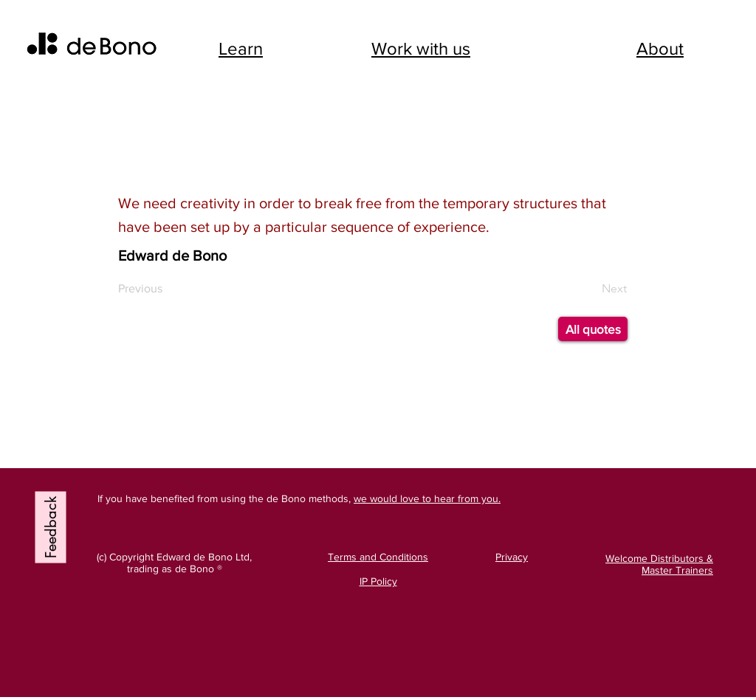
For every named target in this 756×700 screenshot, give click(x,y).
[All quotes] (593, 329)
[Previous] (148, 289)
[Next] (590, 289)
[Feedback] (51, 528)
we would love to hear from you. (427, 498)
